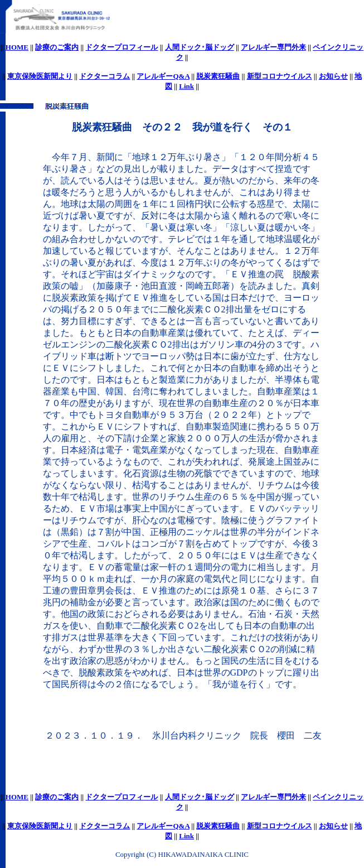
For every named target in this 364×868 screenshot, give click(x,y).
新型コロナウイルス (280, 76)
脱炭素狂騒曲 (218, 76)
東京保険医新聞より (40, 76)
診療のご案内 (57, 47)
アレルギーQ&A (163, 76)
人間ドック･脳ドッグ (200, 47)
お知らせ (333, 76)
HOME (17, 47)
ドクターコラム (105, 76)
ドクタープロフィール (122, 47)
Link (186, 86)
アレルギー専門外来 (273, 47)
